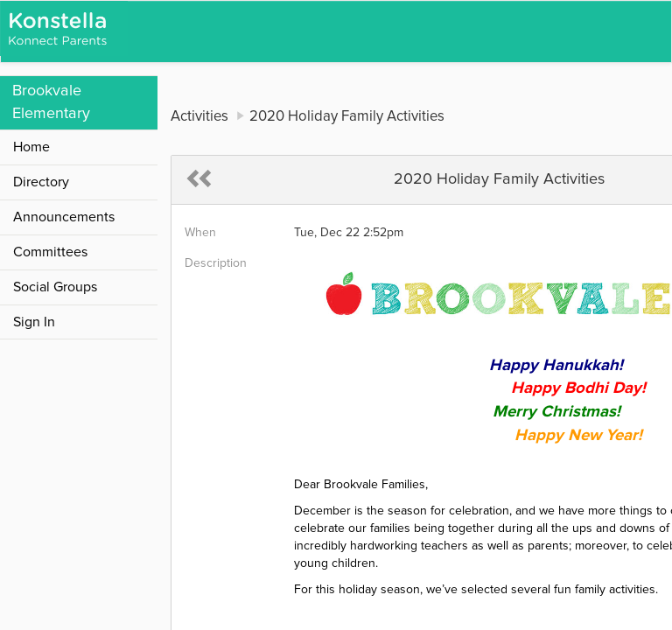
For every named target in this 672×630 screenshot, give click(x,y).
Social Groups (55, 287)
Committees (50, 252)
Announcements (64, 217)
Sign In (34, 322)
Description (216, 263)
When (200, 233)
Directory (41, 182)
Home (31, 147)
